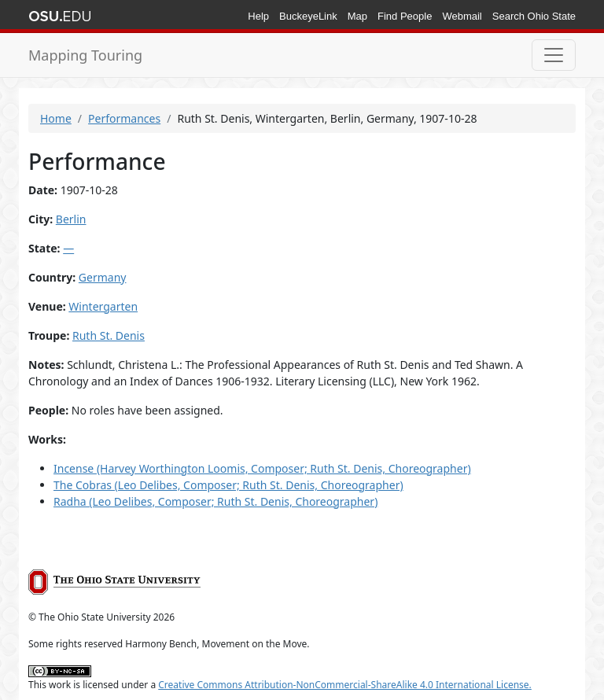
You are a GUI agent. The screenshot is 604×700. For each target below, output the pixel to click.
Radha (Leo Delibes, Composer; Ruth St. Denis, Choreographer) (215, 501)
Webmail (462, 16)
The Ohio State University (60, 17)
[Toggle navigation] (554, 55)
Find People (405, 16)
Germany (103, 277)
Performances (124, 118)
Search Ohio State (534, 16)
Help (258, 16)
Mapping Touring (85, 55)
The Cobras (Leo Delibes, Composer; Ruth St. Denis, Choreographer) (228, 485)
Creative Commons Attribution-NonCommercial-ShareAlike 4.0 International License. (345, 685)
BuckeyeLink (308, 16)
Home (56, 118)
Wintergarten (103, 306)
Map (357, 16)
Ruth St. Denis (109, 335)
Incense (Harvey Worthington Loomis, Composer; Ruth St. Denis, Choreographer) (262, 468)
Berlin (71, 219)
